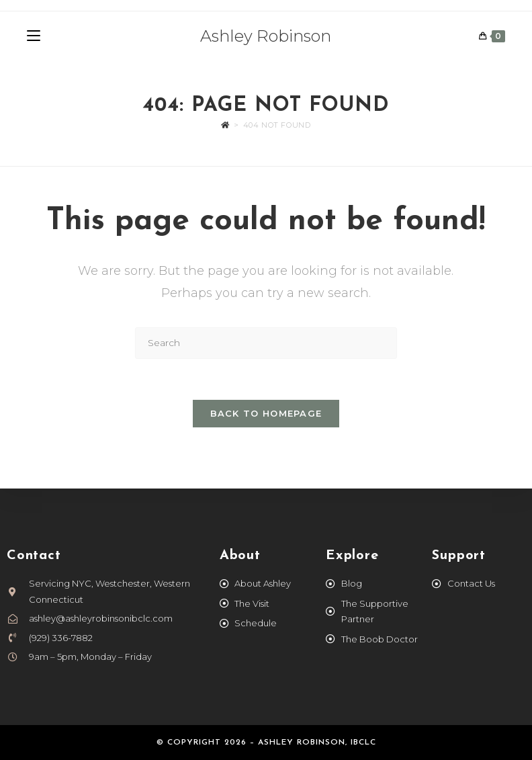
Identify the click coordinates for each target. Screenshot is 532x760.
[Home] (225, 125)
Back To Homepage (266, 413)
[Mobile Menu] (34, 36)
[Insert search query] (266, 343)
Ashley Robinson (266, 36)
